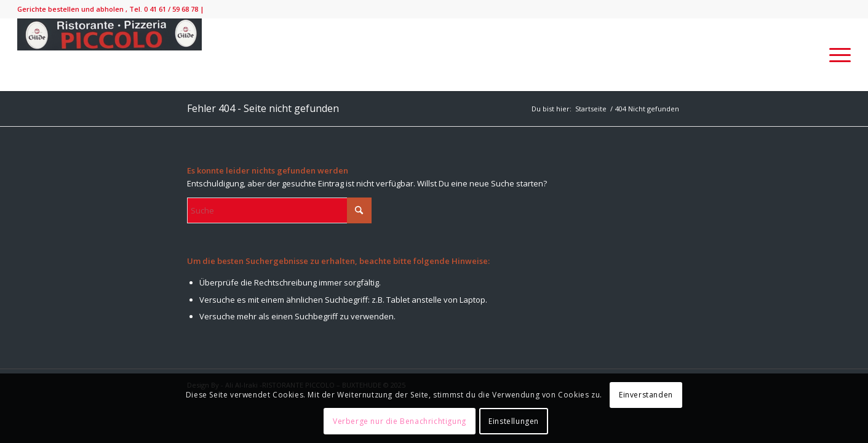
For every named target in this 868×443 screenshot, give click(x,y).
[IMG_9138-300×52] (109, 55)
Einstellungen (514, 421)
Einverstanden (646, 395)
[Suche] (279, 210)
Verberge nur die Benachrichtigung (400, 421)
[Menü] (836, 55)
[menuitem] (836, 55)
